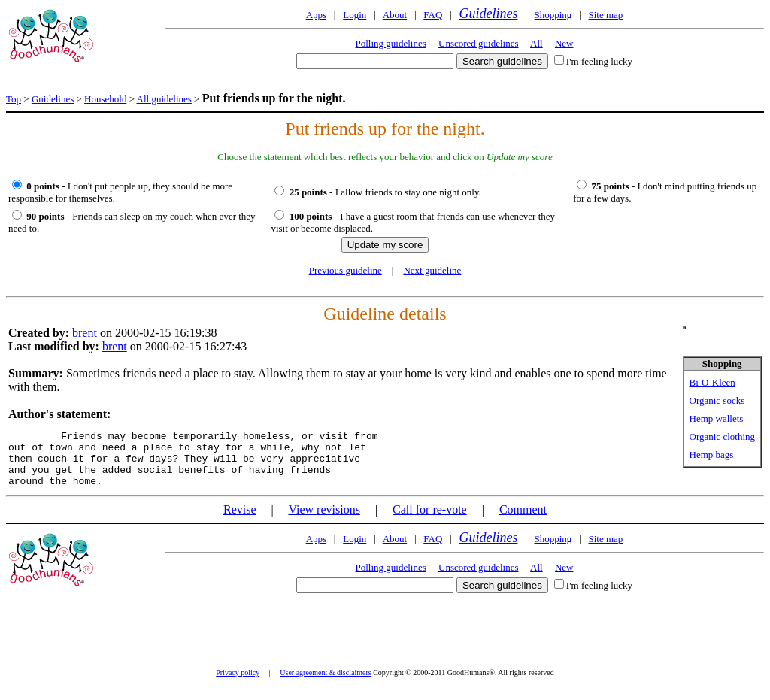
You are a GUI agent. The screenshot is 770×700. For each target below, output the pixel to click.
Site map (605, 15)
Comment (523, 521)
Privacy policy (238, 684)
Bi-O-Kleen (712, 382)
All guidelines (164, 99)
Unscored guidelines (479, 43)
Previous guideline (346, 270)
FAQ (433, 15)
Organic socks (717, 400)
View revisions (324, 521)
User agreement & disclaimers (325, 684)
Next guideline (432, 270)
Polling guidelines (391, 43)
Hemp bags (712, 455)
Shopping (553, 15)
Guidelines (488, 14)
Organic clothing (723, 436)
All (537, 43)
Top (14, 99)
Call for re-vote (430, 521)
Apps (316, 15)
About (395, 15)
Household (105, 99)
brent (85, 333)
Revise (240, 521)
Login (355, 15)
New (564, 43)
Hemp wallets (717, 418)
